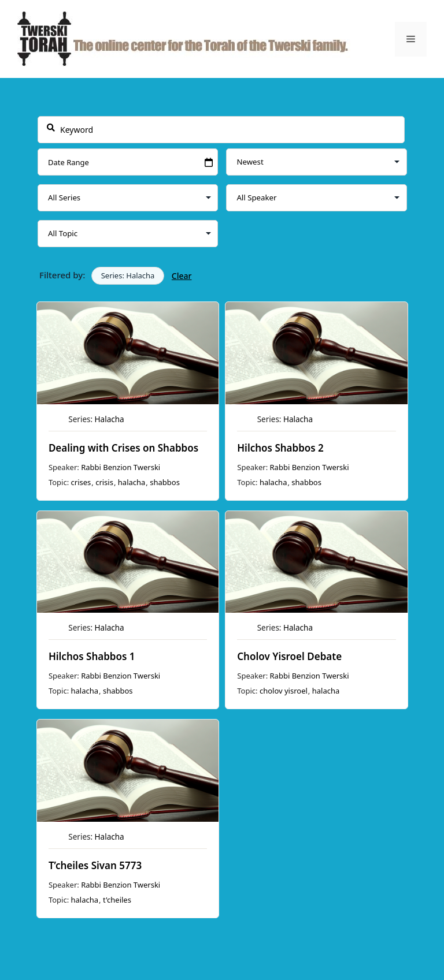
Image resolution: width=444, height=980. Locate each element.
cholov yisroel (284, 691)
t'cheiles (117, 900)
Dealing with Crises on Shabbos (123, 448)
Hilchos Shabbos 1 (91, 656)
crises (81, 482)
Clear (181, 276)
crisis (104, 482)
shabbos (165, 482)
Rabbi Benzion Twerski (121, 467)
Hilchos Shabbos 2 (280, 448)
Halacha (109, 419)
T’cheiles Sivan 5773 (95, 865)
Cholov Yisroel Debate (289, 656)
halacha (131, 482)
